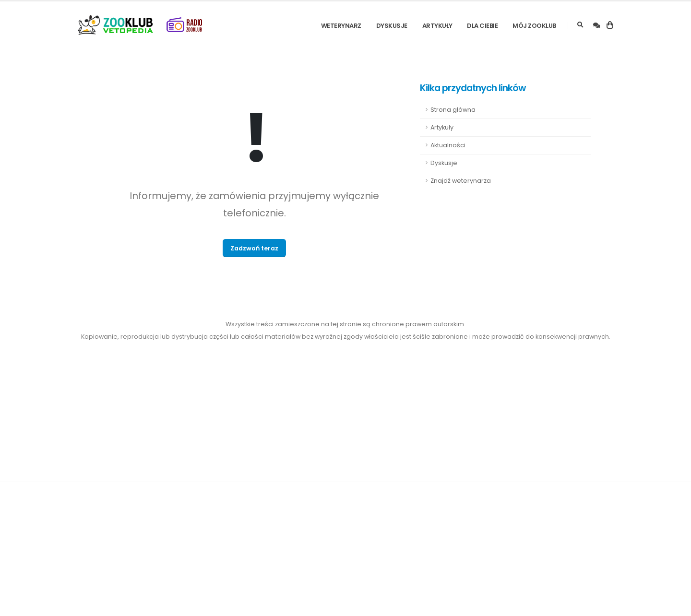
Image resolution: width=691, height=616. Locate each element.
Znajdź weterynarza (461, 181)
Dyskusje (392, 26)
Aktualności (448, 145)
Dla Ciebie (482, 26)
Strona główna (453, 110)
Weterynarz (341, 26)
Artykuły (437, 26)
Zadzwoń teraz (254, 248)
